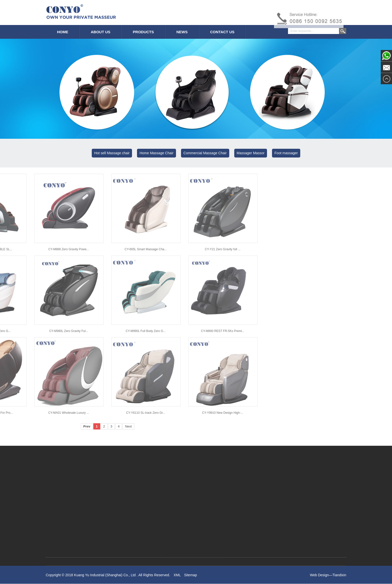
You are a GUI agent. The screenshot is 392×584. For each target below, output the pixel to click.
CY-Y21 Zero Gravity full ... (99, 249)
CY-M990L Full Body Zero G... (22, 331)
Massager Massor (251, 153)
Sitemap (191, 576)
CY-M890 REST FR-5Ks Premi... (99, 331)
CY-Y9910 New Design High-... (99, 413)
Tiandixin (339, 576)
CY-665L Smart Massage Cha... (22, 249)
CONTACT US (222, 32)
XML (177, 576)
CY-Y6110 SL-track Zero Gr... (22, 413)
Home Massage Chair (156, 153)
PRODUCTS (143, 32)
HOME (63, 32)
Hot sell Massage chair (112, 153)
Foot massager (286, 153)
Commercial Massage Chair (205, 153)
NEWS (182, 32)
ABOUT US (100, 32)
